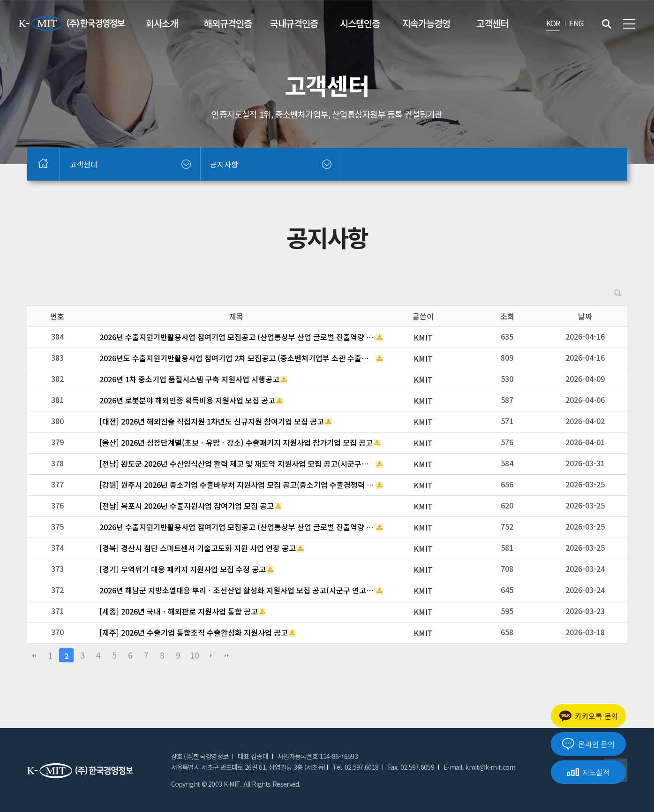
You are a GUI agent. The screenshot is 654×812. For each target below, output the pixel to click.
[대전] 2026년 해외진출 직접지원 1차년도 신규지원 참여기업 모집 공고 (212, 421)
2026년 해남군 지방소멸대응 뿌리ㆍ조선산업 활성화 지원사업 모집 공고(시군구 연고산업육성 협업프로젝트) (237, 590)
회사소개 (162, 23)
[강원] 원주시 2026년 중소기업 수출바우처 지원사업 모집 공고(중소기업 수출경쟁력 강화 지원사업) (237, 485)
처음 (34, 655)
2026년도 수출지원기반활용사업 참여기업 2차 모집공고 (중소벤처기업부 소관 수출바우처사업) (237, 358)
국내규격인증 (294, 23)
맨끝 (227, 655)
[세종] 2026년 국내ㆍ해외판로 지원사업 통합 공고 (179, 611)
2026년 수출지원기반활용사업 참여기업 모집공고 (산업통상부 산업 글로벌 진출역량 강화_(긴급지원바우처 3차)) (237, 337)
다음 (211, 655)
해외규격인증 (228, 23)
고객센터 (492, 23)
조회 (507, 316)
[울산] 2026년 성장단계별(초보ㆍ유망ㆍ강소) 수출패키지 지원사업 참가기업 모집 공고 (236, 442)
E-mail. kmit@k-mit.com (480, 767)
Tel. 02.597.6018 (355, 767)
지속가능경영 (426, 23)
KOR (553, 23)
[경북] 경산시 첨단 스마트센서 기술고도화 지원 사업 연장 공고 (198, 548)
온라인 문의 (588, 744)
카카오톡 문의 (588, 716)
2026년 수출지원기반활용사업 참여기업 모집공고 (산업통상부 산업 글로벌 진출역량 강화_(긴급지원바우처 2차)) (237, 527)
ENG (576, 23)
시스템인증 (360, 23)
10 (195, 655)
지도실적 (588, 772)
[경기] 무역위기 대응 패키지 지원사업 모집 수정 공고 (183, 569)
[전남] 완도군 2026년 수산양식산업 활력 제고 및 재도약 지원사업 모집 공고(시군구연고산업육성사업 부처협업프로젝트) (237, 463)
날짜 (585, 316)
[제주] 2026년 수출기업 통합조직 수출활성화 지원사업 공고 (194, 632)
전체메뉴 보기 (629, 24)
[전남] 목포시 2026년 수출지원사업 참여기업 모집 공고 (187, 506)
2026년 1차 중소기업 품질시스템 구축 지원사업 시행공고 (189, 379)
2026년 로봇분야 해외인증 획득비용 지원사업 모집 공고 (187, 400)
